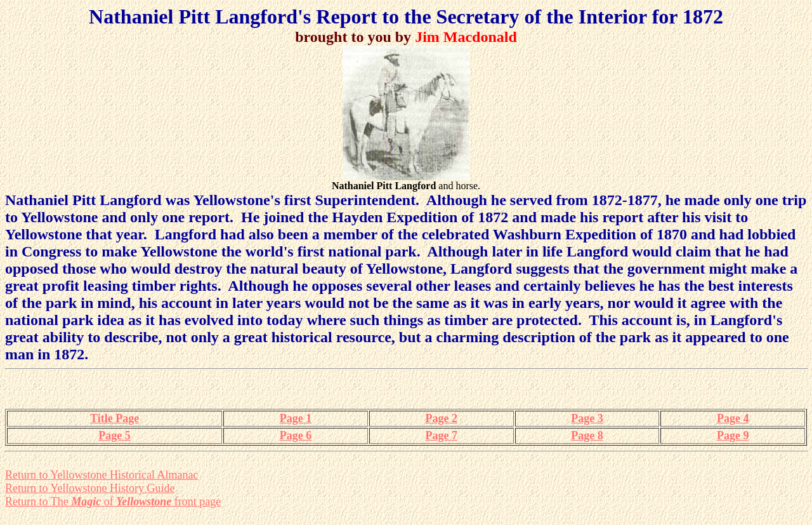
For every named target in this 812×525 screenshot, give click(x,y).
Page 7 (441, 435)
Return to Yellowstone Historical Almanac (101, 475)
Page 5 (114, 435)
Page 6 (296, 435)
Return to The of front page (113, 502)
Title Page (115, 418)
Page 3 (587, 418)
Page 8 (587, 435)
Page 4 (733, 418)
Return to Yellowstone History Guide (90, 488)
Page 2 (441, 418)
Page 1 (296, 418)
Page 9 (733, 435)
